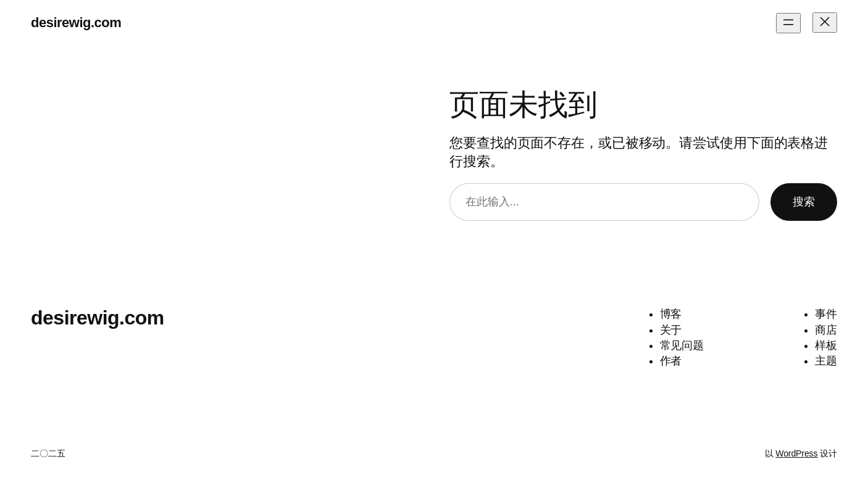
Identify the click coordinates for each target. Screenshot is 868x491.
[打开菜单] (788, 23)
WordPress (796, 453)
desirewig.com (76, 23)
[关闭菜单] (825, 23)
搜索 (804, 202)
